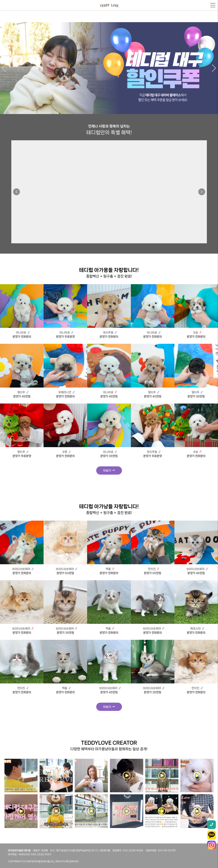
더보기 (109, 470)
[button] (4, 68)
